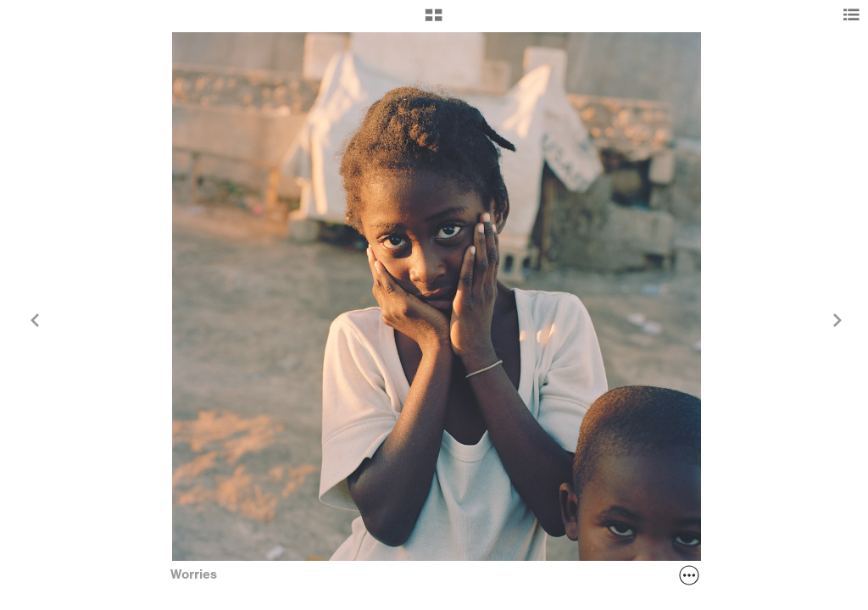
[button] (434, 21)
